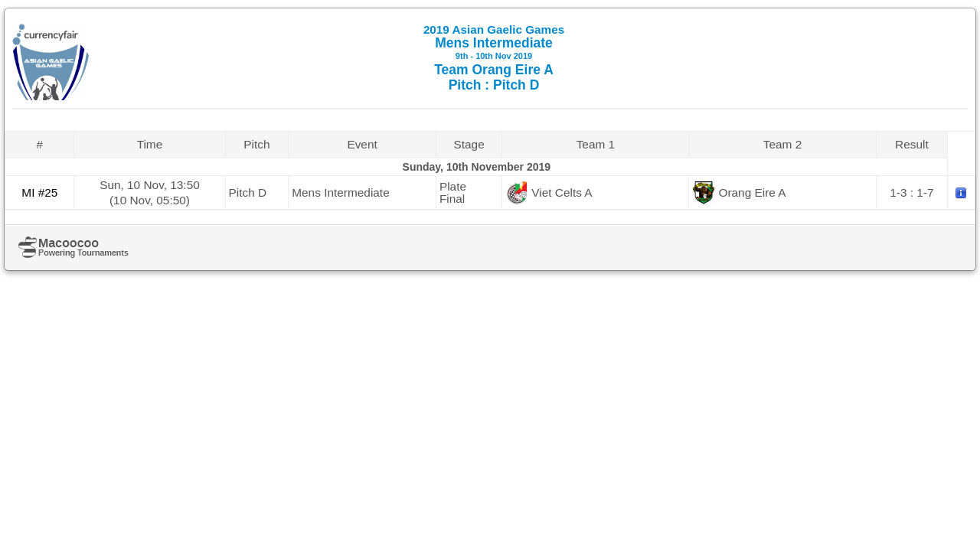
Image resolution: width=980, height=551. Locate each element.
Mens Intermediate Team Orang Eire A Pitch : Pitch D (494, 58)
